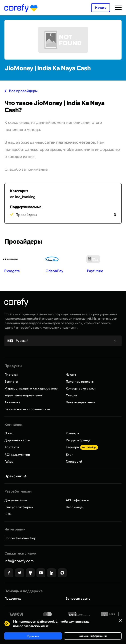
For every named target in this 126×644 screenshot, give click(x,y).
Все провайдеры (21, 91)
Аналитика (12, 402)
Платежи (11, 375)
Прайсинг (13, 476)
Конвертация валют (81, 388)
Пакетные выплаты (80, 381)
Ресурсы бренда (78, 440)
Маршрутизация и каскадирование (31, 388)
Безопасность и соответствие (27, 409)
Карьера (82, 447)
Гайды (9, 462)
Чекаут (71, 375)
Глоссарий (74, 462)
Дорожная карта (17, 440)
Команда (72, 433)
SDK (8, 514)
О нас (9, 433)
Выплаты (11, 381)
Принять (33, 636)
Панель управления (81, 402)
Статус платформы (19, 507)
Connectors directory (20, 538)
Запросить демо (78, 598)
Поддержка (13, 598)
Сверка (71, 395)
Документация (16, 500)
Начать (101, 8)
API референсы (77, 500)
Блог (69, 455)
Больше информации (93, 636)
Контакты (12, 447)
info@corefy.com (19, 561)
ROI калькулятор (17, 455)
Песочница (74, 507)
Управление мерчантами (23, 395)
